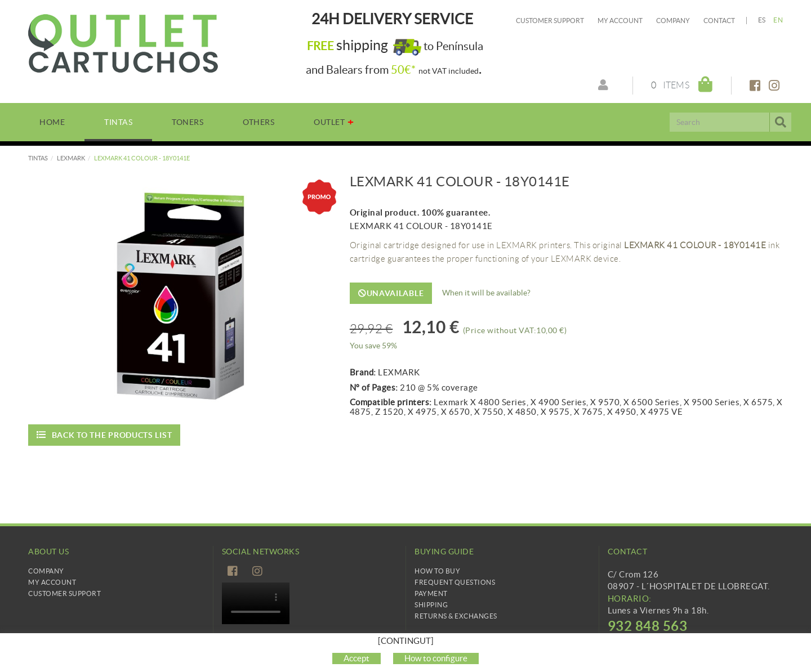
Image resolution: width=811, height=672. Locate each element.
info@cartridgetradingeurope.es (671, 642)
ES (762, 20)
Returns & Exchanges (456, 616)
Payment (431, 593)
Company (673, 21)
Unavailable (391, 293)
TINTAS (38, 158)
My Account (52, 582)
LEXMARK (71, 158)
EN (778, 20)
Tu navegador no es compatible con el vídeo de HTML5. (256, 603)
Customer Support (550, 21)
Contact (719, 21)
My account (620, 21)
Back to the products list (104, 435)
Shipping (431, 605)
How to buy (437, 571)
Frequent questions (455, 582)
